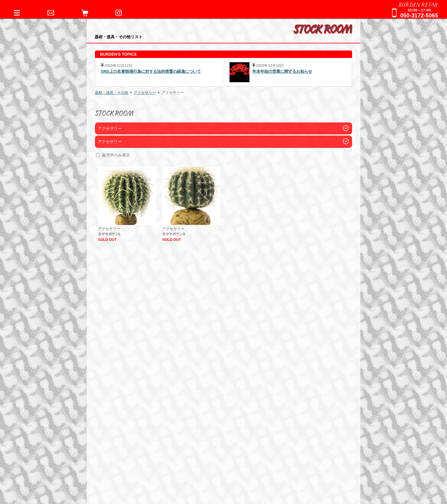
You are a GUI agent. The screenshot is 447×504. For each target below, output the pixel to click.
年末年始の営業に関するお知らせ (282, 71)
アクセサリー (145, 93)
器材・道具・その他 (112, 93)
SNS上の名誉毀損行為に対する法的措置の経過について (151, 71)
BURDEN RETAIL (418, 4)
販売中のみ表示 (116, 155)
